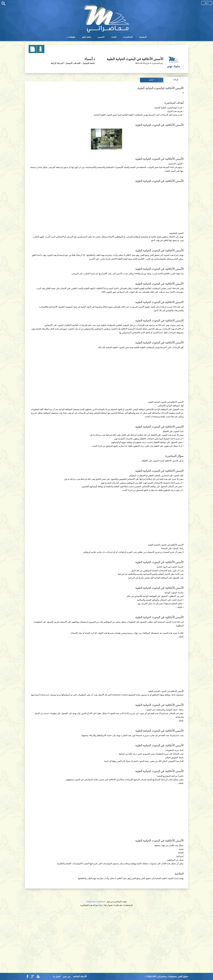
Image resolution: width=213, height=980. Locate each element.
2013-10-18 (140, 63)
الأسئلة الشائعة (80, 976)
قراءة (176, 80)
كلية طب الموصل (73, 63)
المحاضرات (128, 37)
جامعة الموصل (89, 63)
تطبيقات (72, 37)
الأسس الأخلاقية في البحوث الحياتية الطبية (135, 59)
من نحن (67, 976)
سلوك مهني (173, 66)
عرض (152, 80)
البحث (114, 37)
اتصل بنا (57, 976)
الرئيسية (143, 37)
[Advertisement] (107, 206)
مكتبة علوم (86, 37)
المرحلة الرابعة (57, 63)
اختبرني (101, 37)
